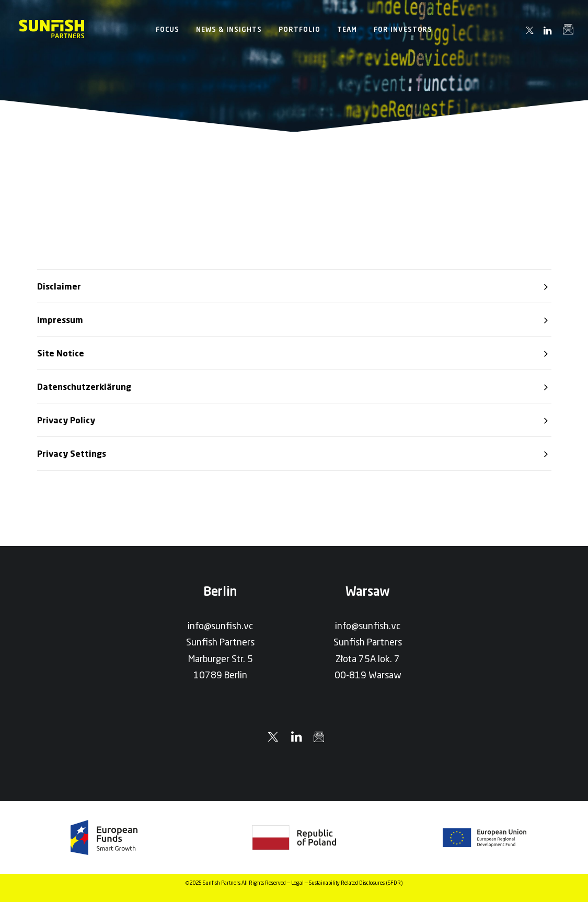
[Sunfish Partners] (52, 29)
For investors (403, 29)
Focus (168, 29)
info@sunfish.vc (220, 626)
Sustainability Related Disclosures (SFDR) (356, 883)
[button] (530, 30)
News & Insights (229, 29)
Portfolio (299, 29)
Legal (297, 883)
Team (347, 29)
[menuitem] (168, 29)
